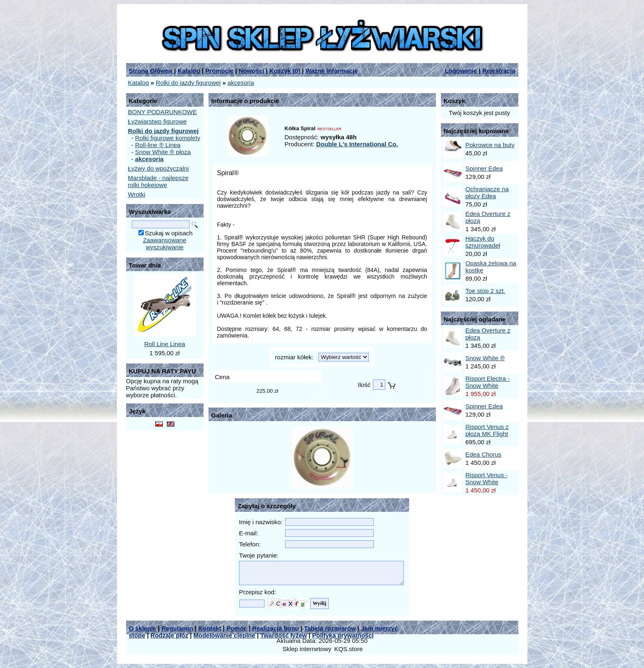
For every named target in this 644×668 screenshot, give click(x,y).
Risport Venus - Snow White (487, 478)
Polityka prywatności (343, 635)
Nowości (251, 71)
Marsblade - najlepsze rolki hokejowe (158, 181)
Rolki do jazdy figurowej (188, 83)
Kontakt (210, 628)
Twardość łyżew (284, 635)
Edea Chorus (484, 454)
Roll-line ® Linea (158, 145)
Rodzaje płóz (169, 635)
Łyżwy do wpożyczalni (159, 168)
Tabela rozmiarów (330, 628)
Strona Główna (151, 71)
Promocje (219, 71)
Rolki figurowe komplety (168, 138)
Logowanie (461, 71)
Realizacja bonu (275, 628)
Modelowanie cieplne (224, 635)
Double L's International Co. (357, 144)
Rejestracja (499, 71)
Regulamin (177, 628)
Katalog (189, 71)
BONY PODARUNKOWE (163, 112)
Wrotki (137, 194)
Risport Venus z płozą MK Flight (487, 430)
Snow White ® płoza (163, 152)
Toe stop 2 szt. (486, 291)
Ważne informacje (331, 71)
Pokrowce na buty (490, 145)
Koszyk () (285, 71)
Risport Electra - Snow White (488, 382)
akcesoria (241, 83)
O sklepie (143, 628)
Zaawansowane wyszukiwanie (165, 244)
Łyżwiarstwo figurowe (158, 121)
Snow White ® (485, 358)
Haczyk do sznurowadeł (483, 242)
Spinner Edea (484, 168)
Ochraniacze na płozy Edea (487, 192)
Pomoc (237, 628)
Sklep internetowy (307, 649)
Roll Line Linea (165, 344)
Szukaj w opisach (169, 233)
